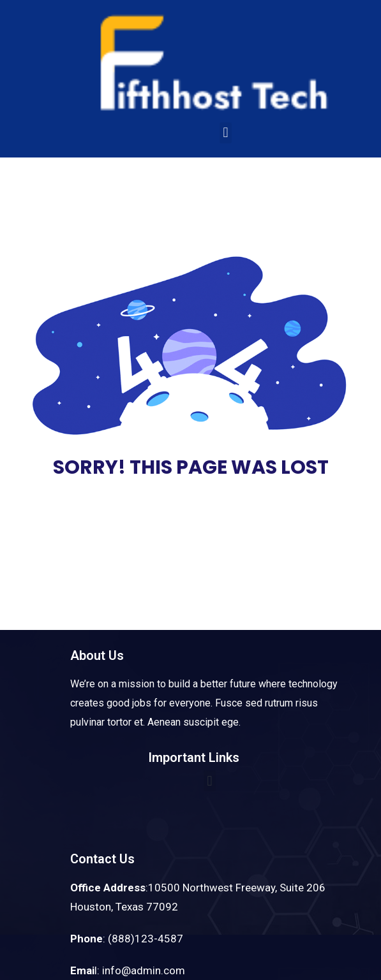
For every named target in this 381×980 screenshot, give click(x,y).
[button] (226, 133)
